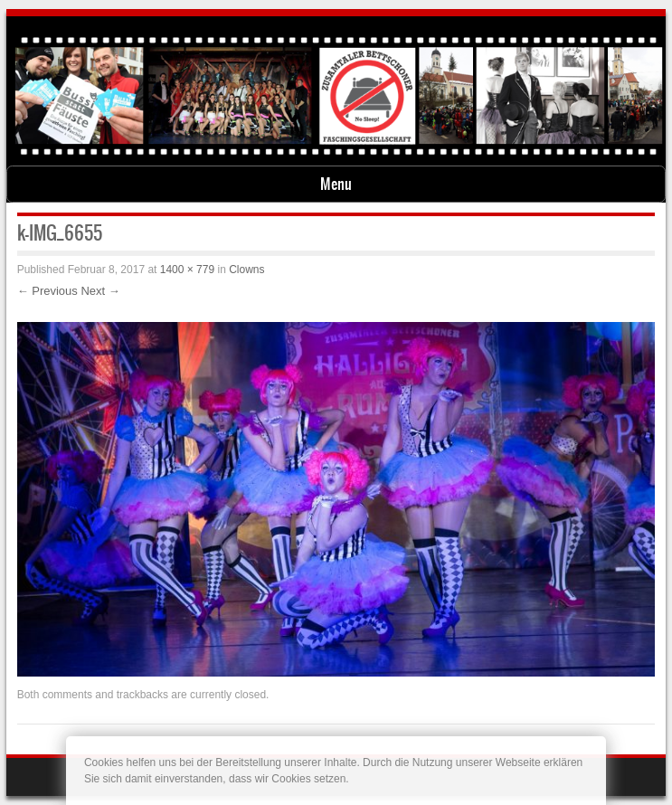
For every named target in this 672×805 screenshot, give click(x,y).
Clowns (246, 270)
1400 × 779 (187, 270)
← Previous (47, 291)
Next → (100, 291)
